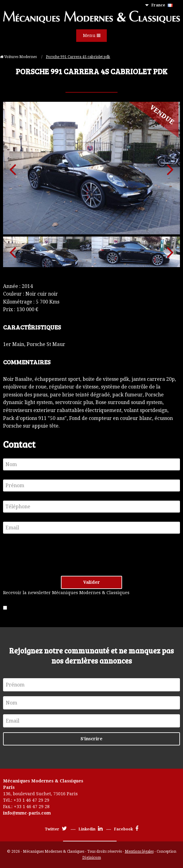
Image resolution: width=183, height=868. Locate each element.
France (162, 5)
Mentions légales (139, 851)
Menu (92, 35)
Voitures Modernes (19, 57)
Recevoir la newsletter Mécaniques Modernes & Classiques (66, 593)
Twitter (56, 829)
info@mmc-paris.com (27, 813)
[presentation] (50, 555)
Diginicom (92, 858)
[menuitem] (163, 5)
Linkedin (91, 829)
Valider (92, 582)
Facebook (126, 829)
